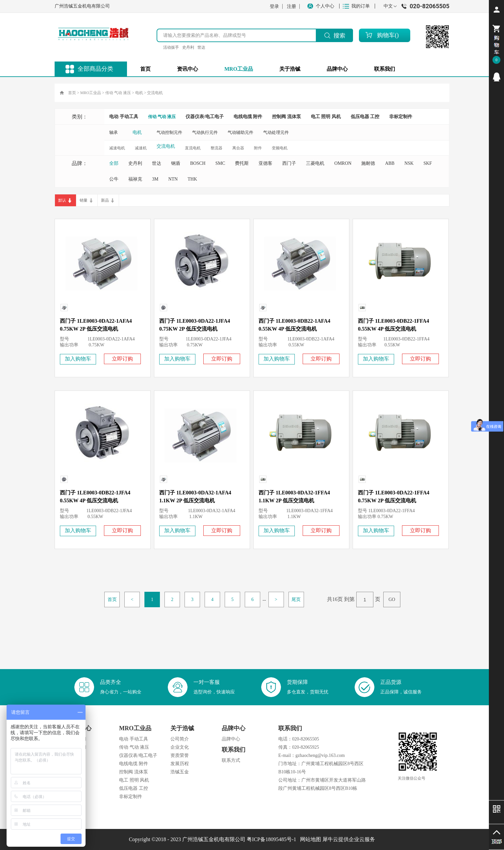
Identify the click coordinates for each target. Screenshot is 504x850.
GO (392, 600)
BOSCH (198, 163)
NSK (409, 163)
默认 (62, 200)
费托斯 (242, 163)
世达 (201, 47)
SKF (428, 163)
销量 (84, 200)
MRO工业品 (91, 93)
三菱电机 (315, 163)
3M (155, 179)
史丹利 (188, 47)
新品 (105, 200)
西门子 (289, 163)
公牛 (114, 179)
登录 (274, 6)
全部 (114, 163)
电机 (139, 93)
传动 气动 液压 (118, 93)
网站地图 (309, 839)
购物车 (386, 35)
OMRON (343, 163)
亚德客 (265, 163)
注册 (291, 6)
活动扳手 (171, 47)
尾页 (296, 600)
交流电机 (155, 93)
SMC (220, 163)
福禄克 (135, 179)
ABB (390, 163)
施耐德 (368, 163)
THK (192, 179)
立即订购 (122, 359)
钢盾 (176, 163)
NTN (173, 179)
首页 (145, 69)
